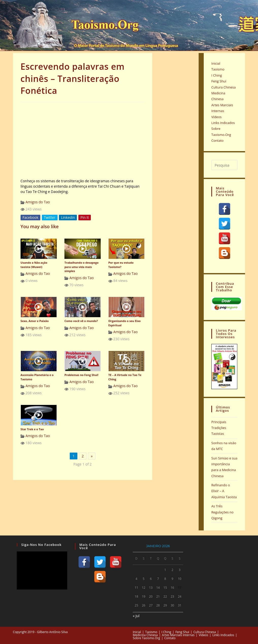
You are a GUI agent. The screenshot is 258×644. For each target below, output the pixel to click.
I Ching (217, 75)
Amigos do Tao (38, 202)
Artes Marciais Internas (178, 635)
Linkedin (68, 217)
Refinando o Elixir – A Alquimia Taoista (224, 491)
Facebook (30, 217)
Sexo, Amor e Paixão (35, 321)
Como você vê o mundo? (81, 321)
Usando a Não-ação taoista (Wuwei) (34, 265)
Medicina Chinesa (145, 635)
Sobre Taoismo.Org (147, 638)
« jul (136, 616)
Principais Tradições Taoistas (219, 428)
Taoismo (218, 69)
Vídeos (216, 117)
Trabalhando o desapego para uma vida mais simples (81, 267)
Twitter (50, 217)
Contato (217, 140)
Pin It (85, 217)
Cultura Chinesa (223, 87)
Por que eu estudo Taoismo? (121, 265)
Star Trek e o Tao (32, 429)
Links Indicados (223, 123)
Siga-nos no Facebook (41, 545)
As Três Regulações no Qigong (222, 512)
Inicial (216, 63)
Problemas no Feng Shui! (81, 375)
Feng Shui (219, 81)
